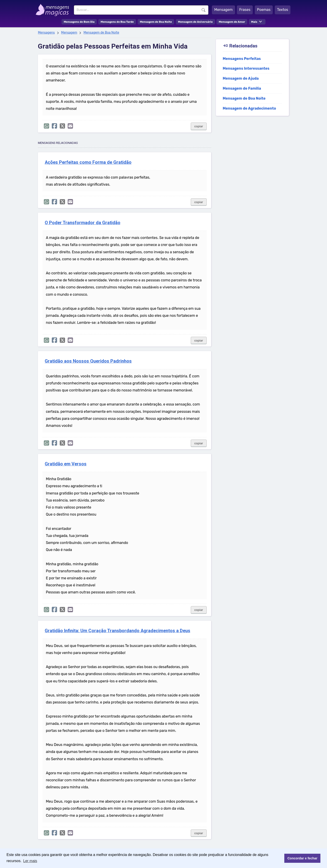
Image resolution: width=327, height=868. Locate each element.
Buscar (203, 10)
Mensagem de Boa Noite (156, 22)
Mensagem (223, 10)
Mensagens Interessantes (246, 68)
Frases (245, 10)
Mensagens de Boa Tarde (117, 22)
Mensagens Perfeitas (242, 59)
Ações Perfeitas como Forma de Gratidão (88, 162)
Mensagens (46, 33)
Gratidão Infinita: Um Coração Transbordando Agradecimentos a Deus (118, 631)
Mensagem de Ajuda (241, 78)
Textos (283, 10)
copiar (199, 126)
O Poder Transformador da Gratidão (83, 223)
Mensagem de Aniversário (195, 22)
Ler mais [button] (30, 861)
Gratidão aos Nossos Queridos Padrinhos (88, 361)
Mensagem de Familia (242, 88)
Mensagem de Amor (232, 22)
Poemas (264, 10)
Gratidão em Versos (66, 464)
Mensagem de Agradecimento (249, 108)
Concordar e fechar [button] (302, 858)
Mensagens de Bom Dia (79, 22)
